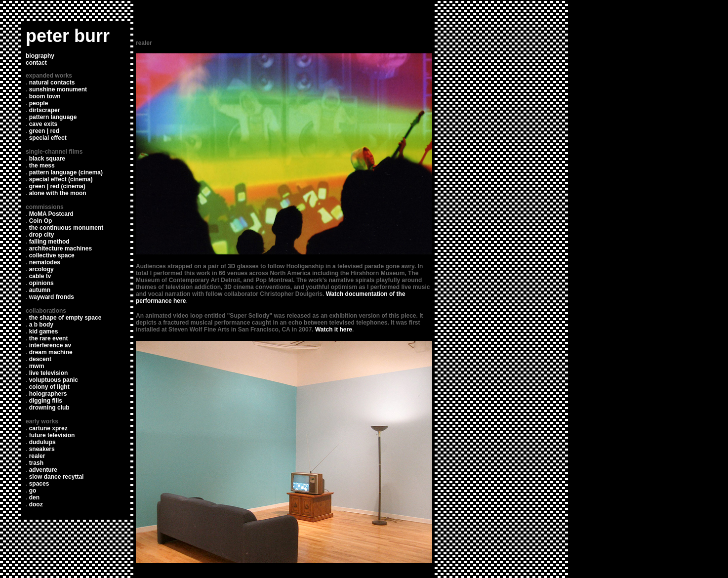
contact (36, 63)
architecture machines (61, 248)
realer (37, 456)
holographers (48, 394)
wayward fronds (52, 297)
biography (40, 56)
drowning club (49, 408)
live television (49, 373)
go (33, 491)
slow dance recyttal (57, 477)
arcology (41, 269)
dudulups (42, 442)
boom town (45, 96)
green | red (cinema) (57, 186)
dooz (36, 504)
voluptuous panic (54, 380)
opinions (41, 283)
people (39, 103)
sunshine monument (58, 89)
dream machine (51, 352)
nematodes (45, 262)
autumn (40, 290)
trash (36, 463)
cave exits (43, 124)
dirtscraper (45, 110)
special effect (48, 138)
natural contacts (52, 83)
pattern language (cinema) (66, 172)
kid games (44, 331)
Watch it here (334, 330)
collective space (52, 255)
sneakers (42, 449)
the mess (42, 165)
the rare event (49, 338)
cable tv (40, 276)
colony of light (49, 387)
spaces (39, 484)
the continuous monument (66, 228)
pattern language (53, 117)
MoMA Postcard (51, 214)
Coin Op (41, 221)
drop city (42, 235)
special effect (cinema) (61, 179)
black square (47, 159)
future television (52, 435)
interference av (50, 345)
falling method (49, 242)
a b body (41, 325)
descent (40, 359)
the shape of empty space (65, 318)
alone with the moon (58, 193)
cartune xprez (48, 428)
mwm (37, 366)
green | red (44, 131)
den (34, 497)
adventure (43, 470)
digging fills (46, 401)
